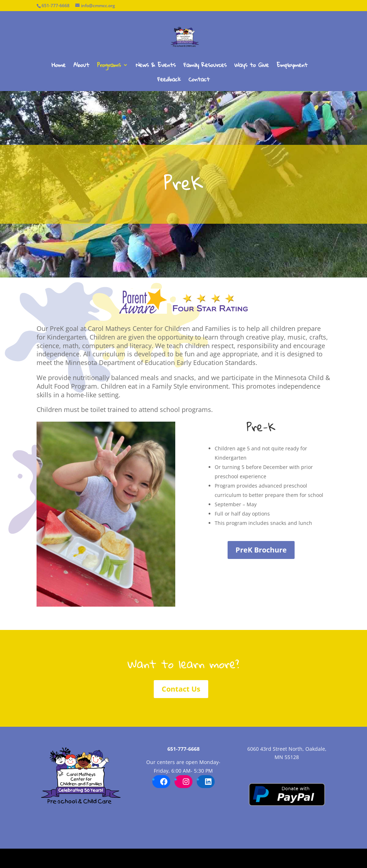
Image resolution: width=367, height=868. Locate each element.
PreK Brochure (261, 550)
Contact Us (181, 689)
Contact (199, 81)
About (81, 66)
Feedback (169, 81)
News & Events (156, 66)
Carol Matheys (54, 858)
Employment (292, 66)
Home (59, 66)
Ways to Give (252, 66)
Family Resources (205, 66)
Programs (109, 66)
